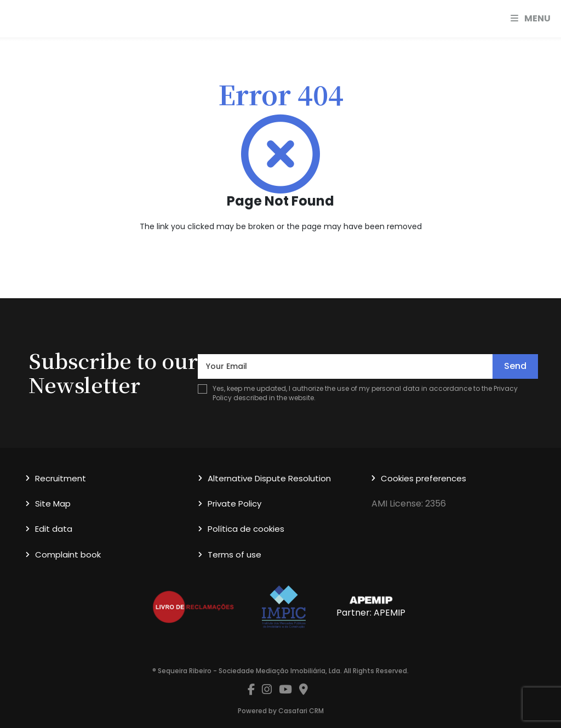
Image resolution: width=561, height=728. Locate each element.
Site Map (53, 504)
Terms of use (234, 554)
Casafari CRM (301, 711)
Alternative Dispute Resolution (269, 478)
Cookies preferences (423, 478)
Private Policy (234, 504)
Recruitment (61, 478)
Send (515, 366)
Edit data (54, 529)
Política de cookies (246, 529)
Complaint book (68, 554)
